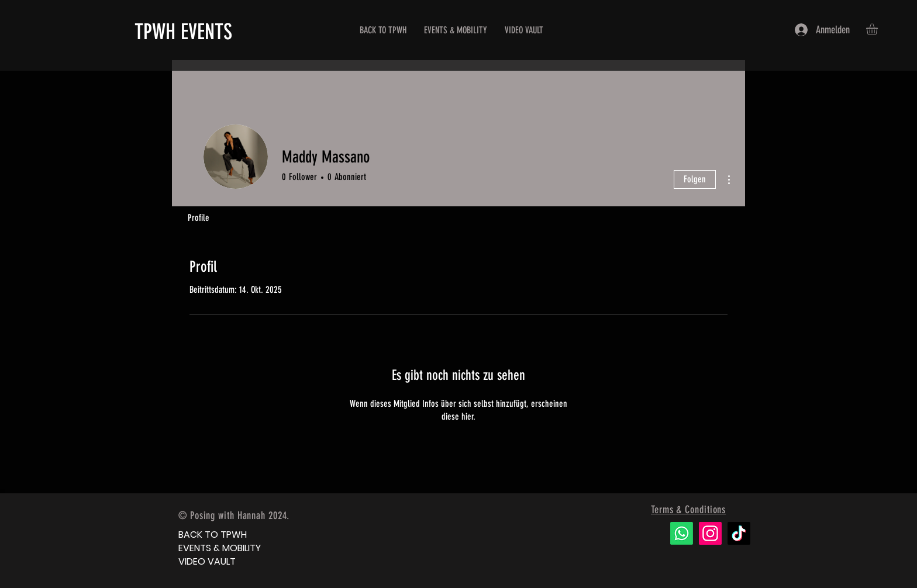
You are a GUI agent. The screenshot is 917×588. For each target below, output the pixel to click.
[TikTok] (739, 533)
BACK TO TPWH (213, 535)
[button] (879, 29)
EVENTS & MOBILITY (220, 548)
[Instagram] (710, 533)
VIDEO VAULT (207, 561)
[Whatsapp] (682, 533)
